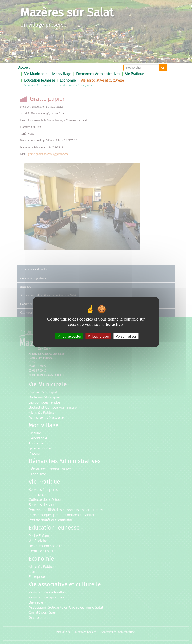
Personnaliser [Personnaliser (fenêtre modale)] (126, 336)
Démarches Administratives (98, 74)
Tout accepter (69, 336)
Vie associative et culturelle (102, 80)
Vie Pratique (135, 74)
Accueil (24, 67)
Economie (68, 80)
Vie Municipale (36, 74)
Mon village (62, 74)
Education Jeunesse (40, 80)
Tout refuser (98, 336)
